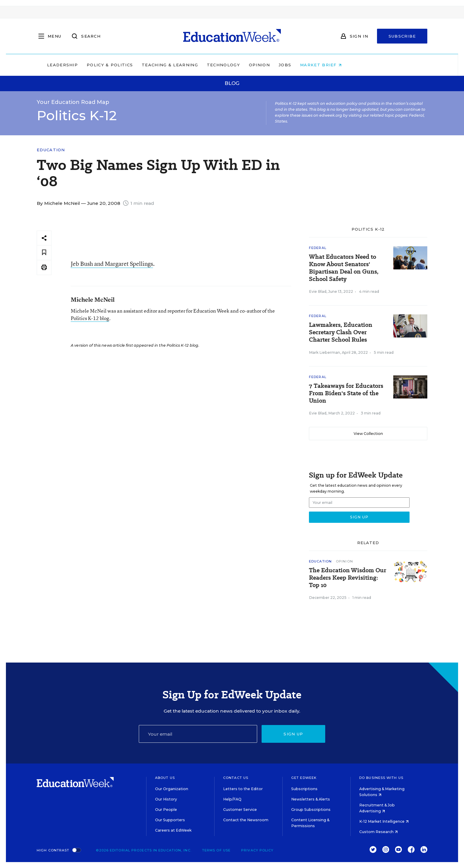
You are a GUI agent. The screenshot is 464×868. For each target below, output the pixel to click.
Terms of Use (216, 850)
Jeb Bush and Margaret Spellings (112, 264)
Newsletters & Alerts (311, 799)
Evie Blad (318, 291)
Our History (166, 799)
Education (51, 150)
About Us (165, 778)
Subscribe (402, 36)
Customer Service (240, 810)
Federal (318, 248)
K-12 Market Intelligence (384, 821)
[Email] (198, 734)
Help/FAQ (232, 799)
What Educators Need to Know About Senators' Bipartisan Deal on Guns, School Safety (344, 268)
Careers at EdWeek (173, 830)
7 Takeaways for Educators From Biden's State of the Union (346, 393)
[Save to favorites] (44, 253)
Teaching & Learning (208, 65)
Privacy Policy (257, 850)
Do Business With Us (381, 778)
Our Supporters (170, 820)
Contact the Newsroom (246, 820)
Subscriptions (304, 789)
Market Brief (359, 65)
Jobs (323, 65)
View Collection (368, 434)
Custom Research (378, 832)
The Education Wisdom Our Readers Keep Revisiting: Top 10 (348, 578)
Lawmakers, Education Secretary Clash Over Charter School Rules (341, 332)
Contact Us (236, 778)
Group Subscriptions (311, 810)
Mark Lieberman (324, 352)
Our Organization (172, 789)
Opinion (297, 65)
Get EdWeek (304, 778)
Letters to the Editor (243, 789)
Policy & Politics (147, 65)
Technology (261, 65)
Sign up (293, 734)
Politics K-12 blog (90, 318)
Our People (166, 810)
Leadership (100, 65)
